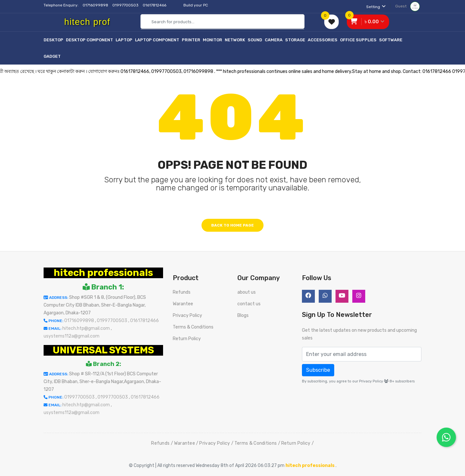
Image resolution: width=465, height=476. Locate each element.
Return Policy (187, 339)
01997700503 (126, 5)
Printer (191, 40)
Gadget (52, 56)
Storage (295, 40)
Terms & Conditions (193, 327)
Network (235, 40)
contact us (249, 304)
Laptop (124, 40)
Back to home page (232, 225)
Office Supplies (358, 40)
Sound (255, 40)
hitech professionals (103, 273)
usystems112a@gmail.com (72, 336)
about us (247, 292)
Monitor (212, 40)
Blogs (243, 315)
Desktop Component (89, 40)
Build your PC (196, 5)
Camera (274, 40)
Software (391, 40)
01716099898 (96, 5)
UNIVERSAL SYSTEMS (103, 350)
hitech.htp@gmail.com (87, 328)
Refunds (182, 292)
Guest (408, 6)
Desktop (53, 40)
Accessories (323, 40)
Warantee (183, 304)
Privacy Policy (187, 315)
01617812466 (155, 5)
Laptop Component (157, 40)
